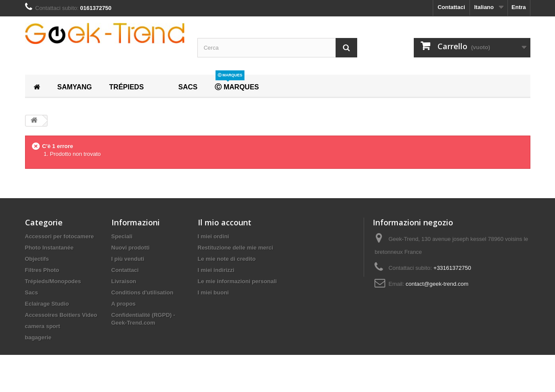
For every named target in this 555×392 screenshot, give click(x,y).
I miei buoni (213, 292)
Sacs (32, 292)
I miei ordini (214, 236)
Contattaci (451, 7)
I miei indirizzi (216, 270)
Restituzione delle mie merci (236, 248)
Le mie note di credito (227, 259)
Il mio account (225, 222)
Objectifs (37, 259)
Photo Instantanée (49, 248)
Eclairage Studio (47, 304)
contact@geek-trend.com (437, 284)
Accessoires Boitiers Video (61, 315)
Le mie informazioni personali (237, 281)
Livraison (124, 281)
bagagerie (38, 337)
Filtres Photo (42, 270)
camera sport (43, 326)
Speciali (122, 236)
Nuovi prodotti (131, 248)
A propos (124, 304)
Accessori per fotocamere (60, 236)
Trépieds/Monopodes (53, 281)
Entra (519, 7)
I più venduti (128, 259)
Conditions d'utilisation (143, 292)
